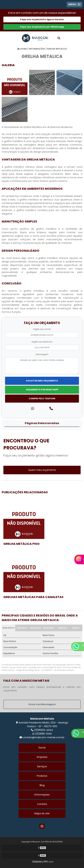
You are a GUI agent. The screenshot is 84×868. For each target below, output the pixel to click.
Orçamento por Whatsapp (42, 390)
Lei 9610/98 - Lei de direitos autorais (58, 670)
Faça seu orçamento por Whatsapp (42, 27)
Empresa (42, 757)
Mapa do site (42, 813)
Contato (42, 804)
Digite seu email (42, 329)
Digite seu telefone (42, 342)
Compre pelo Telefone (42, 398)
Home (42, 748)
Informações (42, 795)
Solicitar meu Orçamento (42, 381)
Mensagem (42, 354)
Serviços (42, 766)
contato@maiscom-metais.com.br (42, 737)
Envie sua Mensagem (42, 704)
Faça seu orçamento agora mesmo (42, 19)
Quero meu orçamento (42, 470)
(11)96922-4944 (42, 730)
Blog (42, 785)
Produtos (42, 776)
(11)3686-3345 (42, 734)
